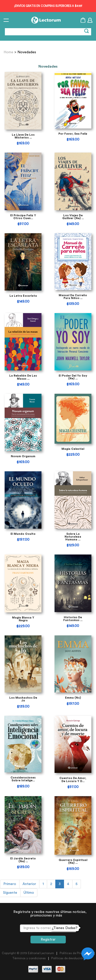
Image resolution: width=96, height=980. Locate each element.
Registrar (48, 940)
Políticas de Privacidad (76, 953)
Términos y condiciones (29, 958)
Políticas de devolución (67, 958)
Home (9, 52)
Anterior (29, 884)
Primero (10, 884)
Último (29, 893)
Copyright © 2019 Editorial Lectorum (28, 953)
